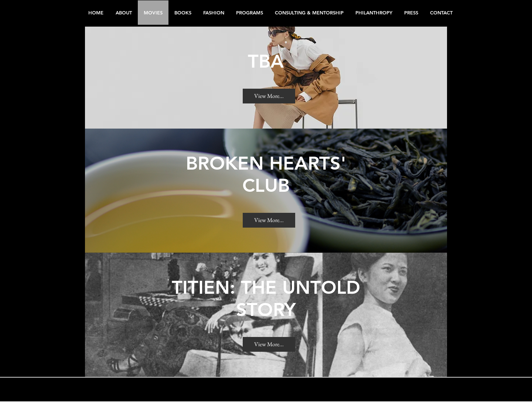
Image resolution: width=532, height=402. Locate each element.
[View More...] (269, 96)
